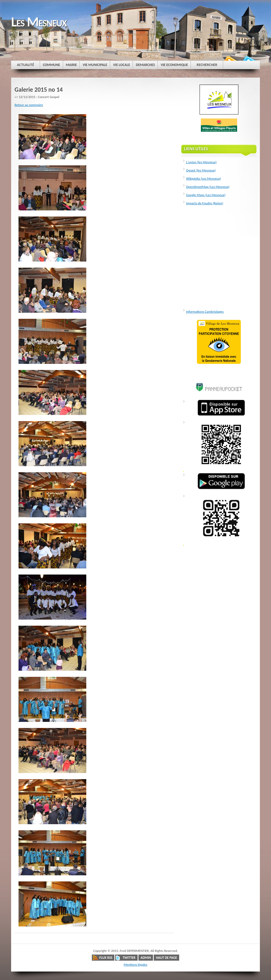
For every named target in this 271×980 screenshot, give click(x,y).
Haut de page (166, 958)
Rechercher (207, 65)
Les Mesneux (39, 22)
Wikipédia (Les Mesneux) (204, 178)
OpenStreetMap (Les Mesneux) (208, 187)
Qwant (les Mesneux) (201, 170)
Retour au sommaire (29, 105)
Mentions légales (135, 964)
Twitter (129, 958)
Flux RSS (106, 958)
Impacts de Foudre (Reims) (205, 203)
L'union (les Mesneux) (201, 162)
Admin (146, 958)
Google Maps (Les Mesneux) (206, 195)
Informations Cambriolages (205, 312)
